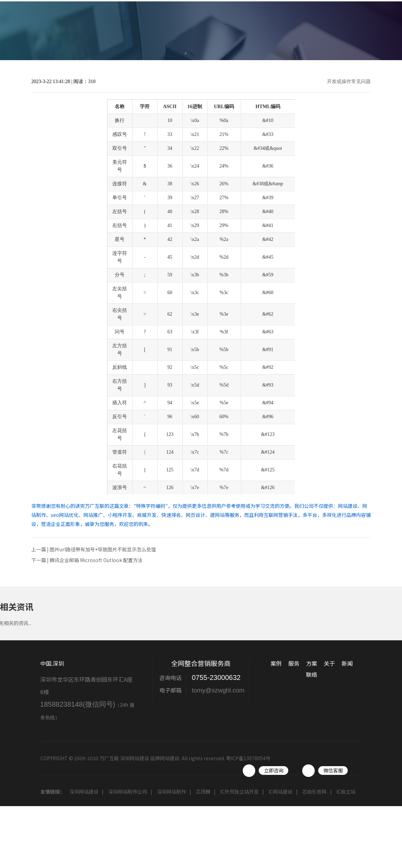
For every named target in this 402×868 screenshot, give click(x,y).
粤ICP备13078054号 (248, 758)
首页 (184, 22)
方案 (267, 22)
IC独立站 (346, 792)
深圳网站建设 (84, 792)
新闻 (323, 22)
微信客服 (333, 770)
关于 (295, 22)
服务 (239, 22)
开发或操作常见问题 (349, 82)
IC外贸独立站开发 (239, 792)
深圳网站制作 (171, 792)
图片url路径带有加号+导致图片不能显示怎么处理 (103, 549)
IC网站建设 (280, 792)
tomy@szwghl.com (218, 690)
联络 (378, 22)
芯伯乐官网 (314, 792)
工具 (351, 22)
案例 (211, 22)
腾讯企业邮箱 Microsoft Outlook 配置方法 (96, 560)
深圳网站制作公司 (128, 792)
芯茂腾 (203, 792)
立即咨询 (274, 770)
